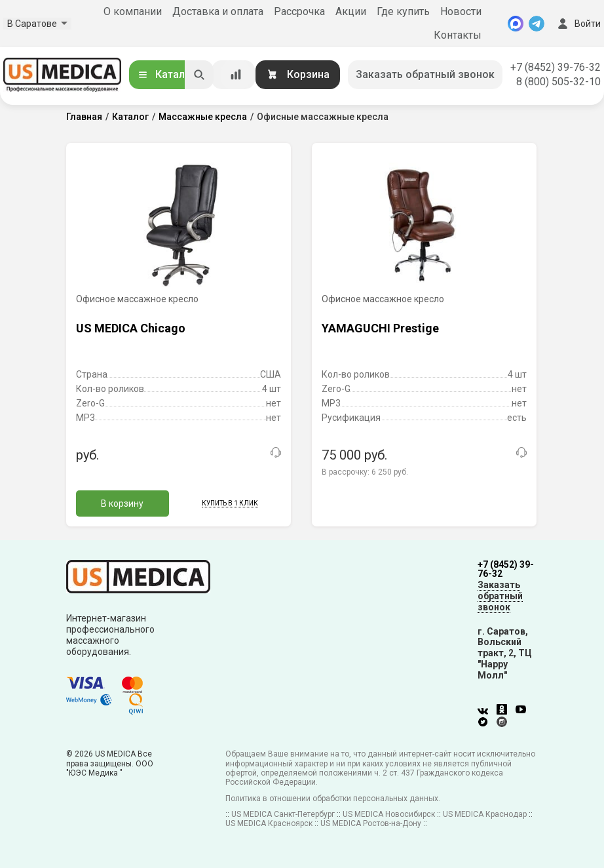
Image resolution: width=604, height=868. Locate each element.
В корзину (122, 503)
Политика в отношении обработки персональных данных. (333, 799)
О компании (133, 11)
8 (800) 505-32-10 (558, 82)
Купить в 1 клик (230, 503)
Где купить (403, 11)
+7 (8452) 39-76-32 (556, 67)
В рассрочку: (365, 472)
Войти (578, 24)
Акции (351, 11)
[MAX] (516, 24)
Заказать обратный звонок (425, 74)
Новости (461, 11)
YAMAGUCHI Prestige (380, 328)
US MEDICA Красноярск (269, 823)
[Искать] (199, 75)
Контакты (458, 35)
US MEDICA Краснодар (485, 814)
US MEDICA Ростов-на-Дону (371, 823)
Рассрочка (299, 11)
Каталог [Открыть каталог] (166, 74)
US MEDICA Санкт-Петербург (283, 814)
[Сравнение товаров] (236, 75)
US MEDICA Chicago (131, 328)
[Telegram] (537, 24)
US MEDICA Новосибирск (389, 814)
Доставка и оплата (218, 11)
